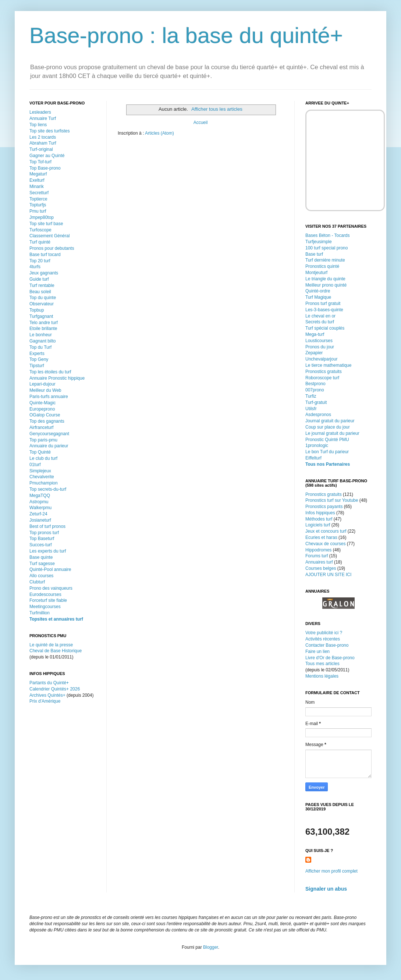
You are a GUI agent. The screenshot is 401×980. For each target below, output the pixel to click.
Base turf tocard (45, 255)
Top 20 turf (40, 261)
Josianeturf (40, 520)
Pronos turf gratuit (323, 303)
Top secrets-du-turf (48, 489)
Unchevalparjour (321, 359)
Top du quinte (43, 298)
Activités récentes (323, 639)
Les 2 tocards (43, 137)
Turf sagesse (42, 564)
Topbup (37, 310)
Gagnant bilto (42, 341)
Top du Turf (40, 347)
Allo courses (41, 576)
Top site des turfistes (49, 131)
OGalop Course (45, 415)
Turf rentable (42, 285)
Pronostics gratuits (324, 372)
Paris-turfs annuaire (49, 397)
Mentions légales (322, 676)
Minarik (37, 187)
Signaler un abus (326, 889)
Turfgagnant (41, 316)
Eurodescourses (45, 594)
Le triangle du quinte (325, 279)
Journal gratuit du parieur (330, 421)
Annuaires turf (319, 562)
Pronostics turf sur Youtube (332, 500)
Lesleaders (40, 112)
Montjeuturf (316, 273)
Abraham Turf (43, 143)
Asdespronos (318, 415)
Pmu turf (38, 211)
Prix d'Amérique (45, 701)
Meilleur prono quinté (326, 285)
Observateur (42, 304)
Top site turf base (46, 224)
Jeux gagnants (44, 273)
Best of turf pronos (47, 526)
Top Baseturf (42, 539)
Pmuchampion (44, 483)
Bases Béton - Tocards (328, 235)
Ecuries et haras (321, 537)
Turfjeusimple (319, 242)
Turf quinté (40, 242)
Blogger (211, 947)
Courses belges (321, 568)
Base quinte (41, 557)
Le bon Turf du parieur (327, 452)
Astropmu (39, 502)
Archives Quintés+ (47, 695)
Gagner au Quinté (47, 156)
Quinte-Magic (42, 403)
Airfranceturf (41, 427)
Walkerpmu (40, 508)
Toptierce (38, 199)
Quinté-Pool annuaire (50, 569)
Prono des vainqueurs (51, 588)
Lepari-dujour (42, 384)
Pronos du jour (320, 347)
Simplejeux (40, 471)
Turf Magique (318, 297)
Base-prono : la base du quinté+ (186, 35)
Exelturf (37, 180)
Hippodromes (318, 550)
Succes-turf (41, 545)
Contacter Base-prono (327, 645)
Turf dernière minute (325, 260)
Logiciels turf (318, 525)
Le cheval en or (320, 316)
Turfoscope (40, 230)
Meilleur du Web (45, 390)
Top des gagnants (47, 421)
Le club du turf (43, 458)
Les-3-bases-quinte (324, 310)
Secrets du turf (320, 322)
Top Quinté (40, 452)
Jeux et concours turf (326, 531)
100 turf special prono (327, 248)
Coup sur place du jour (328, 427)
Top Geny (39, 359)
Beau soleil (40, 292)
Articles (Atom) (159, 133)
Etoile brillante (43, 329)
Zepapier (314, 353)
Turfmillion (40, 613)
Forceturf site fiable (48, 600)
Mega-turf (315, 334)
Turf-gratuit (316, 402)
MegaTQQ (40, 496)
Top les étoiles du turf (50, 372)
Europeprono (42, 409)
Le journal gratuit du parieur (332, 433)
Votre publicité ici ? (324, 633)
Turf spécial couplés (325, 328)
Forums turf (317, 556)
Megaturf (38, 174)
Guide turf (39, 279)
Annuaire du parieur (49, 446)
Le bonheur (41, 335)
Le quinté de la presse (51, 645)
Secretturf (39, 193)
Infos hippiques (320, 513)
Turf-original (41, 149)
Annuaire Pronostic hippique (57, 378)
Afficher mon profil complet (331, 871)
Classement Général (49, 236)
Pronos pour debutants (52, 248)
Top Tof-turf (40, 162)
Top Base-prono (45, 168)
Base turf (314, 254)
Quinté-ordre (318, 291)
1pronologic (317, 445)
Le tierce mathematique (328, 365)
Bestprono (315, 384)
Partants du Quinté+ (49, 683)
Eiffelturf (313, 458)
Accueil (201, 122)
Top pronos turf (44, 533)
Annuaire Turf (43, 118)
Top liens (38, 125)
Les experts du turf (48, 551)
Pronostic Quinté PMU (327, 440)
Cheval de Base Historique (56, 651)
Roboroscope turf (322, 378)
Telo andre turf (44, 323)
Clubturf (37, 582)
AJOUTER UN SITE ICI (328, 575)
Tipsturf (37, 366)
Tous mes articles (322, 664)
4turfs (35, 267)
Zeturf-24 (38, 514)
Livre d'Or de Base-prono (330, 658)
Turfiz (311, 396)
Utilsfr (311, 409)
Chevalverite (42, 477)
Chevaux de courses (325, 544)
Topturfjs (38, 205)
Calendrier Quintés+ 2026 (55, 689)
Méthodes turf (319, 519)
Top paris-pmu (43, 440)
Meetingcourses (45, 607)
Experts (37, 354)
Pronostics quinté (322, 266)
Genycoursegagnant (49, 434)
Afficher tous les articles (217, 109)
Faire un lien (317, 651)
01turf (35, 465)
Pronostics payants (324, 507)
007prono (315, 390)
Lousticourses (319, 341)
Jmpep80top (42, 217)
